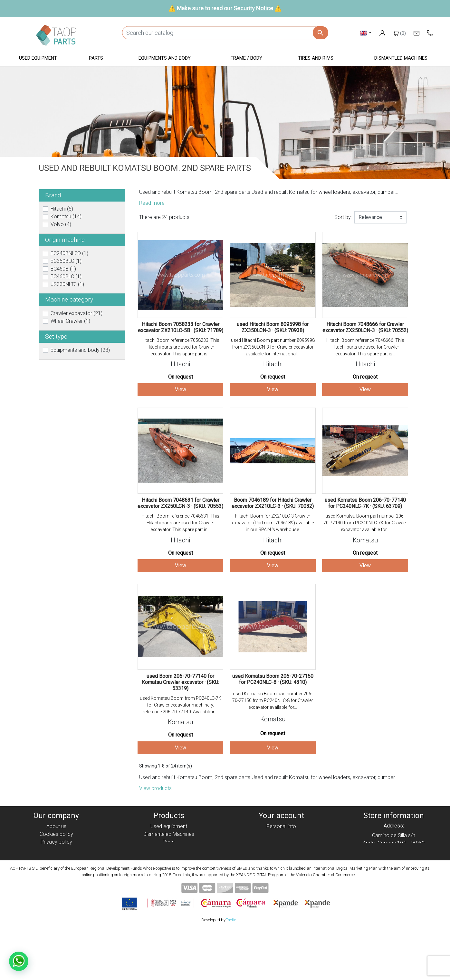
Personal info (281, 826)
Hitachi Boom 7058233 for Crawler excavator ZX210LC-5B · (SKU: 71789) (181, 327)
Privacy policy (56, 842)
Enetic (231, 970)
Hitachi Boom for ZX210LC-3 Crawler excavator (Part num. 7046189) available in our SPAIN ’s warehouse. (273, 523)
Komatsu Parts (169, 873)
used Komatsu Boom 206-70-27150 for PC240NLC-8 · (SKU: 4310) (273, 679)
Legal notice (56, 850)
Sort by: (343, 217)
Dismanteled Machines (169, 834)
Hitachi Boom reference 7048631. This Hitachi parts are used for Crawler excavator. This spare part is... (180, 523)
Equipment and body (169, 850)
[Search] (225, 33)
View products (155, 788)
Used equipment (169, 826)
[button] (38, 59)
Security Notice (253, 8)
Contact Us (56, 873)
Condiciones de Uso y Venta (56, 857)
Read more (152, 203)
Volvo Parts (169, 881)
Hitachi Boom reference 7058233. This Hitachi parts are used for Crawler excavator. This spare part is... (180, 347)
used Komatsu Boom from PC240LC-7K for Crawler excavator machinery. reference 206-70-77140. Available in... (181, 705)
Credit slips (281, 842)
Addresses (281, 850)
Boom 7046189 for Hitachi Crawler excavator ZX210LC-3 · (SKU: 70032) (273, 503)
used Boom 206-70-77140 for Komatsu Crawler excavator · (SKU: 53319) (180, 682)
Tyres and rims (169, 865)
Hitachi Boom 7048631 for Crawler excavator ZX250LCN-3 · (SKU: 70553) (180, 503)
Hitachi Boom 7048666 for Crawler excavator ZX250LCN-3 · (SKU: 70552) (365, 327)
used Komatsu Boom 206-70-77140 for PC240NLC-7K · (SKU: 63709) (365, 503)
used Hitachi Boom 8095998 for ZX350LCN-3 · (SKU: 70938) (273, 327)
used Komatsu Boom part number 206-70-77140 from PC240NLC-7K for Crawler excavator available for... (365, 523)
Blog (56, 881)
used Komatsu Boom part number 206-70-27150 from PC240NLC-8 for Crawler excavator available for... (273, 700)
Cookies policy (56, 834)
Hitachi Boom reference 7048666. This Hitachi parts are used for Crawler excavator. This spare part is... (365, 347)
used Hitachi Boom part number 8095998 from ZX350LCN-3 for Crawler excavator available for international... (273, 347)
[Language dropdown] (366, 33)
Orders (281, 834)
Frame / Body (169, 857)
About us (56, 826)
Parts (169, 842)
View (181, 389)
